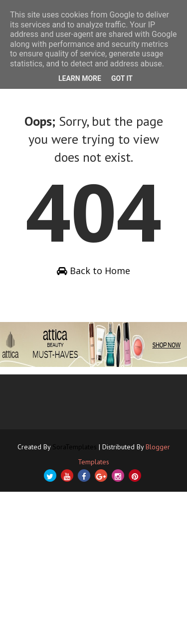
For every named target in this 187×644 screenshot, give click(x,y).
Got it (122, 78)
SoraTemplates (75, 447)
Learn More (80, 78)
